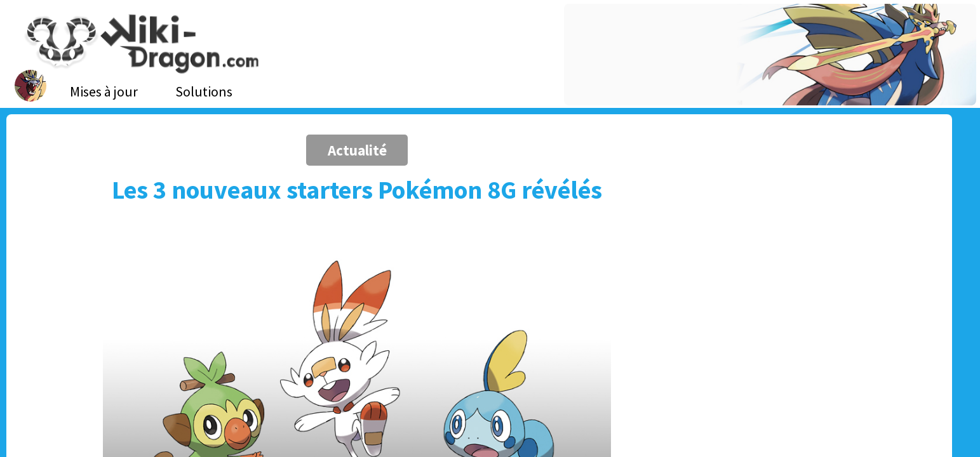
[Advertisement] (750, 225)
